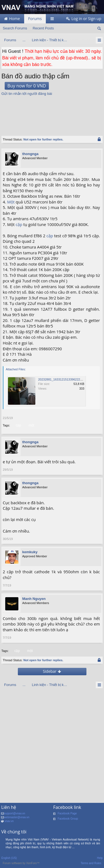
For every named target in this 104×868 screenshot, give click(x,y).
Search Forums (15, 28)
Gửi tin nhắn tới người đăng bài (27, 94)
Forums (35, 19)
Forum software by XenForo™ (21, 863)
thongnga (30, 154)
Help (100, 858)
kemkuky (30, 552)
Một (11, 202)
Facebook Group (68, 819)
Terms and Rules (91, 863)
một (31, 425)
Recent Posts (43, 28)
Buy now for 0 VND (27, 86)
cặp (19, 224)
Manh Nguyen (34, 599)
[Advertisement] (52, 113)
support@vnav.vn (14, 813)
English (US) (9, 858)
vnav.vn (9, 821)
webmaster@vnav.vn (17, 817)
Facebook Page (67, 813)
